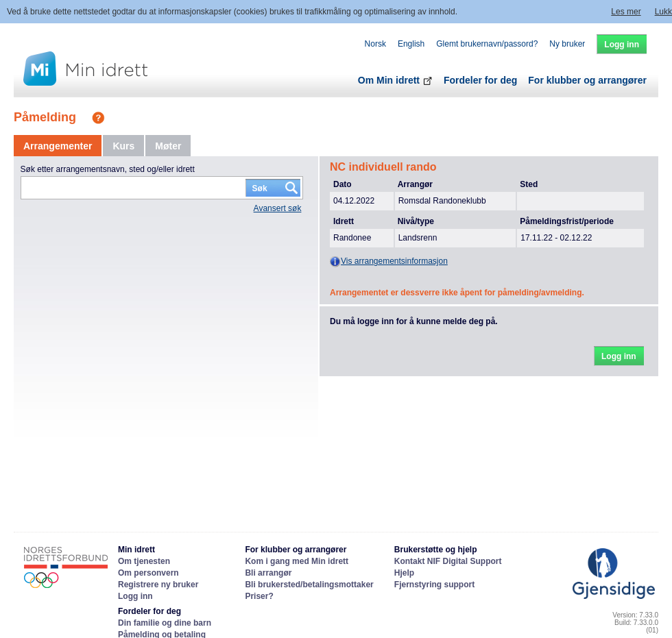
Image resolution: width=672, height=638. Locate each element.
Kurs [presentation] (123, 146)
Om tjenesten (144, 561)
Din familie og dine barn (165, 623)
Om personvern (148, 573)
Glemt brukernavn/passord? (487, 44)
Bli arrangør (268, 573)
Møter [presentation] (168, 146)
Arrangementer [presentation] (58, 146)
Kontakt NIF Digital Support (448, 561)
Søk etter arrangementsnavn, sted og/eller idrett (108, 169)
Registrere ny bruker (158, 585)
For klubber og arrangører (587, 80)
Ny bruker (567, 44)
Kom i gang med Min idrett (297, 561)
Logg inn (135, 596)
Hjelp (404, 573)
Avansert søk (278, 208)
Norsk (375, 44)
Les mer (626, 12)
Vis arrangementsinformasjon (389, 262)
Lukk (663, 12)
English (411, 44)
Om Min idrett (395, 80)
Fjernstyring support (434, 585)
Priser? (259, 596)
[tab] (58, 146)
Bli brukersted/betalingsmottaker (309, 585)
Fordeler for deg (480, 80)
